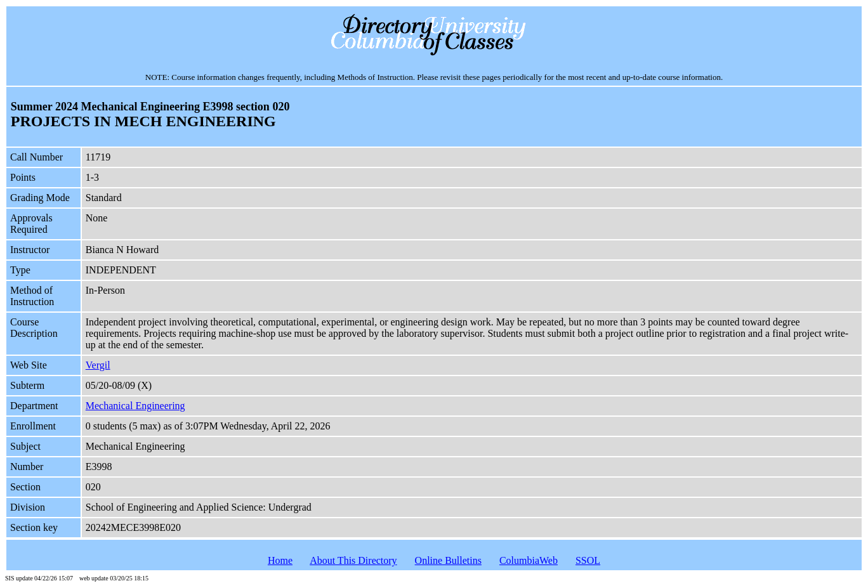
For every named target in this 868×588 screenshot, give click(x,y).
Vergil (98, 365)
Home (280, 560)
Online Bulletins (448, 560)
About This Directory (353, 560)
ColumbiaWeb (529, 560)
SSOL (588, 560)
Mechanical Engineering (135, 406)
